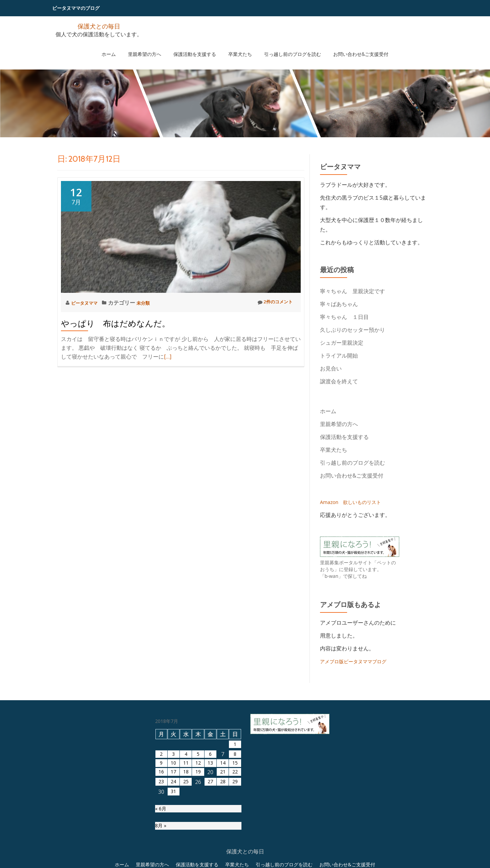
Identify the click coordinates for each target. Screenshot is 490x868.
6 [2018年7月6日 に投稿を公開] (210, 822)
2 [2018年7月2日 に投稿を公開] (161, 822)
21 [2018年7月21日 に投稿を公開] (223, 842)
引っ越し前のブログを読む (282, 47)
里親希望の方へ (155, 47)
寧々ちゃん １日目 (344, 317)
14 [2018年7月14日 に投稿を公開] (223, 832)
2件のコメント (272, 302)
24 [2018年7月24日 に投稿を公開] (173, 851)
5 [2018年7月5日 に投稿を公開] (198, 822)
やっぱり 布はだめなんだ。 (115, 324)
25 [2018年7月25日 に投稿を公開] (186, 851)
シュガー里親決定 (342, 343)
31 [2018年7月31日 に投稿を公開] (173, 861)
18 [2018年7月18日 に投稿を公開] (186, 842)
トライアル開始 (339, 356)
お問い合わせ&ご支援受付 (344, 47)
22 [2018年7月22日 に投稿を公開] (235, 842)
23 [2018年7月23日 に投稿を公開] (161, 851)
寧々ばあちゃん (342, 304)
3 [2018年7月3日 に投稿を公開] (174, 822)
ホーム (126, 47)
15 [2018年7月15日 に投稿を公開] (235, 832)
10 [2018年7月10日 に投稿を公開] (173, 832)
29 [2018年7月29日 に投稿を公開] (235, 851)
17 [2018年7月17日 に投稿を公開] (173, 842)
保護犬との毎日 (99, 26)
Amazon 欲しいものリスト (355, 502)
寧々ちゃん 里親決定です (353, 291)
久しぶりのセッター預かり (353, 330)
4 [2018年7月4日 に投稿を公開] (186, 822)
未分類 (151, 303)
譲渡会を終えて (339, 381)
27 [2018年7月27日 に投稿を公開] (210, 851)
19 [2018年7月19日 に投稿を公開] (198, 842)
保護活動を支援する (198, 47)
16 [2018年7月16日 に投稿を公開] (161, 842)
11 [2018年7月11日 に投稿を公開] (186, 832)
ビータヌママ (88, 303)
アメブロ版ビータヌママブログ (358, 661)
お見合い (331, 368)
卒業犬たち (237, 47)
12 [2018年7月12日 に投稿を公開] (198, 832)
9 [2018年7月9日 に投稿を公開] (161, 832)
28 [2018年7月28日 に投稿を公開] (223, 851)
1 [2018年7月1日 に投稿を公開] (235, 812)
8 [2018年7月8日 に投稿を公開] (235, 822)
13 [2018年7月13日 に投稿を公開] (210, 832)
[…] (168, 357)
